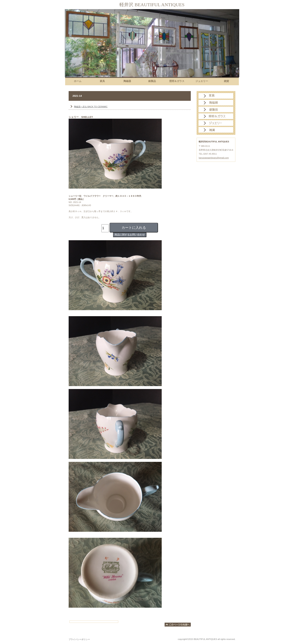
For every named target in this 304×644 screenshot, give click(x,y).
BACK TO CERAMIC (91, 107)
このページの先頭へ (178, 625)
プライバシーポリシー (79, 639)
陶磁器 (216, 103)
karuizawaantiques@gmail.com (214, 158)
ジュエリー (216, 123)
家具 (216, 96)
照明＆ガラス (216, 116)
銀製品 (216, 110)
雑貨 (216, 130)
